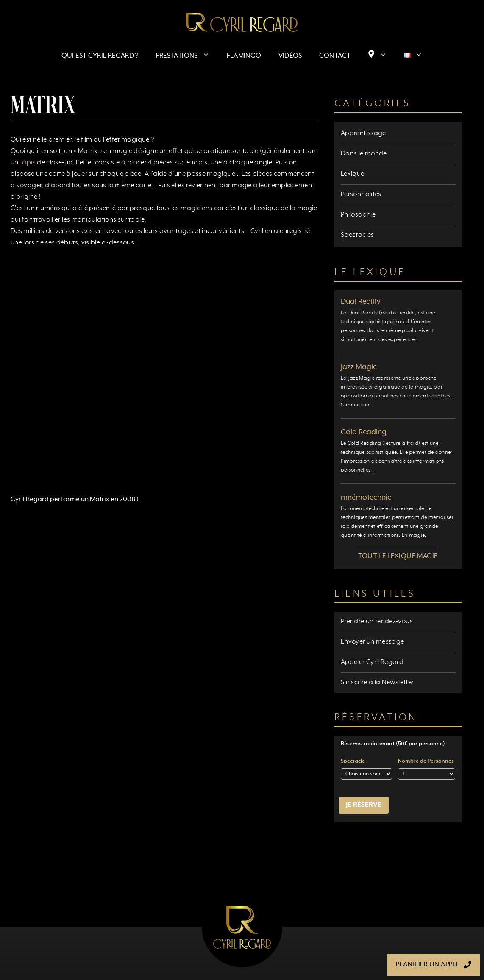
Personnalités (361, 194)
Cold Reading (364, 432)
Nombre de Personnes (426, 761)
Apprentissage (363, 133)
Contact (335, 56)
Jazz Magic (359, 367)
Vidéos (290, 56)
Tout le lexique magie (398, 556)
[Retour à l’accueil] (242, 22)
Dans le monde (364, 154)
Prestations (187, 56)
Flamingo (244, 56)
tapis (28, 163)
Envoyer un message (372, 642)
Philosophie (358, 215)
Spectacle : (354, 761)
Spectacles (357, 235)
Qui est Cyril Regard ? (100, 56)
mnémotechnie (366, 497)
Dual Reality (361, 302)
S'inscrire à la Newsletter (377, 683)
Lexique (353, 174)
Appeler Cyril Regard (372, 662)
